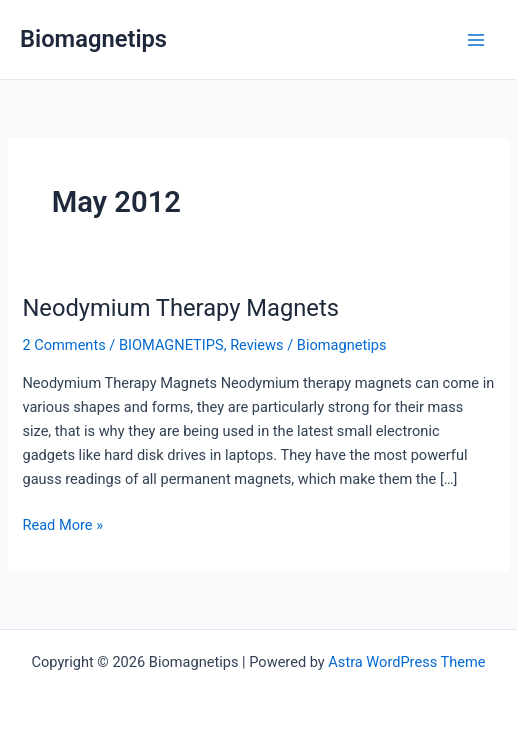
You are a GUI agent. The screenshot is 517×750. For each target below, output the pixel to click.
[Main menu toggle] (476, 40)
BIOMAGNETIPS (171, 345)
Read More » (62, 525)
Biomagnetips (93, 39)
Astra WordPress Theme (406, 662)
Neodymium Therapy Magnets (180, 308)
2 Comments (63, 345)
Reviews (256, 345)
